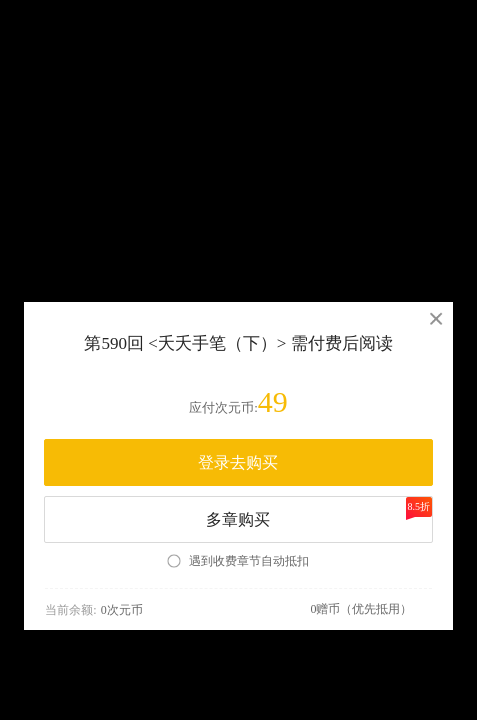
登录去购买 (238, 462)
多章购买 (318, 512)
